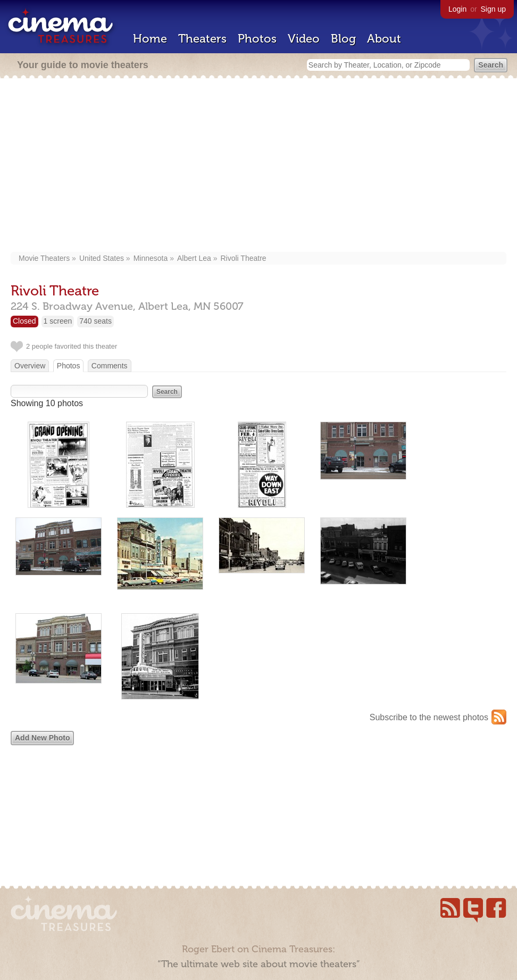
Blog (343, 39)
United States (102, 258)
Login (457, 9)
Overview (30, 366)
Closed (24, 321)
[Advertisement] (258, 166)
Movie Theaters (44, 258)
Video (304, 39)
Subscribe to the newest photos (429, 717)
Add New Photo (42, 738)
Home (150, 39)
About (384, 39)
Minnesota (151, 258)
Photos (257, 39)
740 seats (95, 321)
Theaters (202, 39)
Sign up (493, 9)
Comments (110, 366)
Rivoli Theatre (243, 258)
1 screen (58, 321)
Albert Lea (194, 258)
